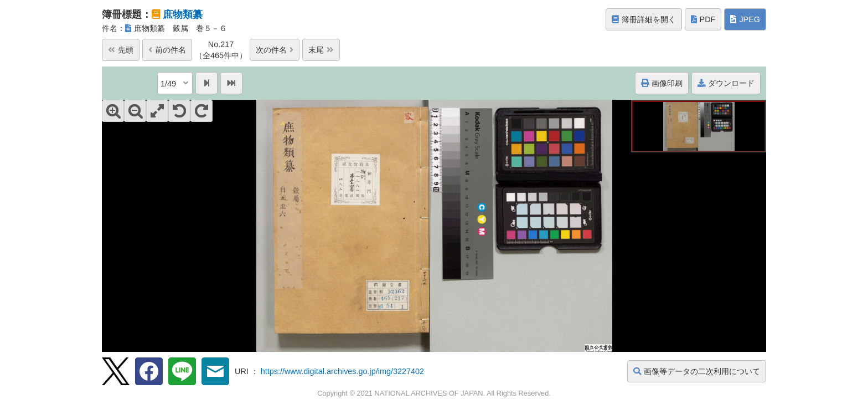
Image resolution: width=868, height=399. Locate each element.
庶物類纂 (183, 14)
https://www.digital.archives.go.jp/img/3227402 (342, 371)
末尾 (321, 50)
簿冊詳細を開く (644, 19)
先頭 (121, 50)
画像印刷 (662, 83)
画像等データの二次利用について (697, 371)
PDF (703, 19)
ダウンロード (726, 83)
